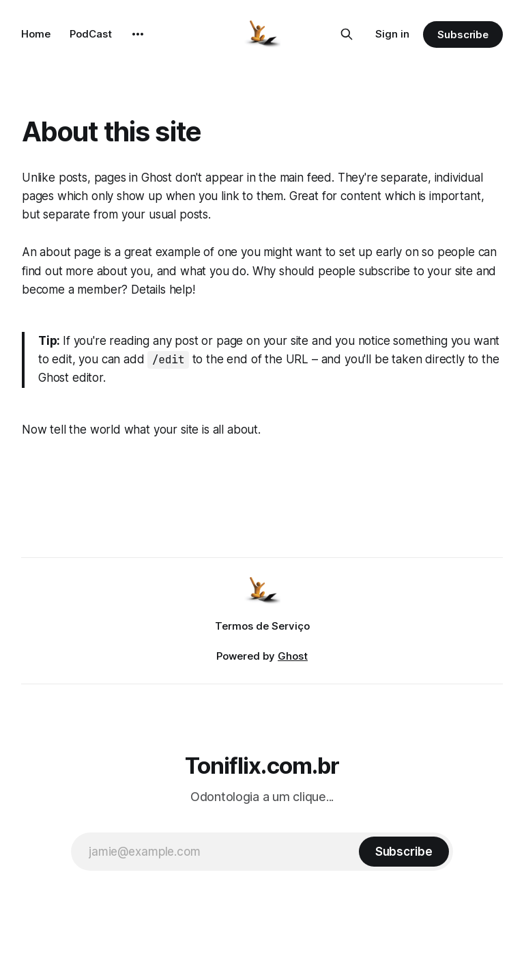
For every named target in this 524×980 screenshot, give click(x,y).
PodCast (91, 34)
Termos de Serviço (262, 626)
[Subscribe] (404, 852)
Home (36, 34)
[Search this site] (347, 34)
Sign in (392, 34)
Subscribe (463, 34)
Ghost (293, 656)
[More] (138, 34)
